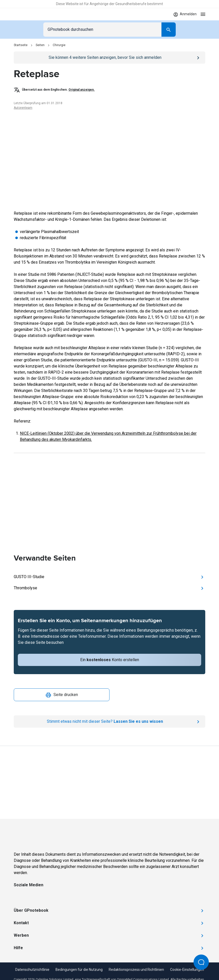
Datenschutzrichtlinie (32, 970)
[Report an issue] (109, 722)
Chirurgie (59, 45)
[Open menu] (203, 14)
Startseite (21, 45)
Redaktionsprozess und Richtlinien (136, 970)
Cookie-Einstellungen (187, 970)
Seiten (40, 45)
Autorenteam (23, 108)
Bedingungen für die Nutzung (79, 970)
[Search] (169, 30)
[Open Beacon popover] (201, 962)
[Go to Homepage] (29, 14)
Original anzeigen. (82, 90)
